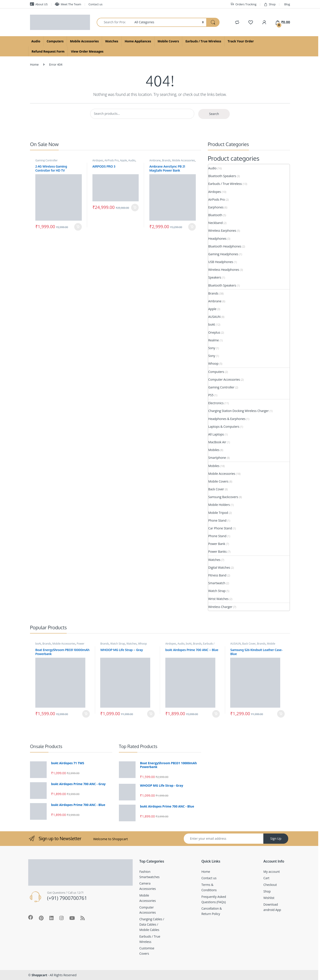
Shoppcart (39, 975)
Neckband (215, 223)
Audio (36, 41)
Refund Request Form (48, 51)
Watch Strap (217, 591)
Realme (214, 340)
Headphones (217, 239)
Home (34, 64)
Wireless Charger (220, 607)
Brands (166, 160)
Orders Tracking (243, 4)
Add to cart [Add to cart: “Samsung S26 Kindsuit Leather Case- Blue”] (281, 714)
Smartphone (217, 458)
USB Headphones (221, 262)
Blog (287, 4)
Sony (212, 348)
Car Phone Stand (220, 528)
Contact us (95, 4)
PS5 (211, 395)
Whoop (213, 363)
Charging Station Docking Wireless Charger (238, 411)
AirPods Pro (112, 160)
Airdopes (98, 160)
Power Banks (217, 551)
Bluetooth (215, 215)
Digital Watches (219, 567)
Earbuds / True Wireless (203, 41)
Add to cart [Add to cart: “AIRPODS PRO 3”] (135, 208)
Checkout (270, 885)
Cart (266, 878)
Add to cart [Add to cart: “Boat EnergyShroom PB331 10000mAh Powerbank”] (86, 714)
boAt (212, 324)
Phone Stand (217, 520)
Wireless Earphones (222, 231)
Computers (55, 41)
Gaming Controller (46, 160)
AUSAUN (214, 317)
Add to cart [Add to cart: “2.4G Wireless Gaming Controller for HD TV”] (78, 227)
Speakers (215, 277)
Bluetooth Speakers (222, 176)
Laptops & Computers (224, 427)
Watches (112, 41)
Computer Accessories (224, 379)
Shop (270, 4)
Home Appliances (138, 41)
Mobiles (214, 450)
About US (39, 4)
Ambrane (155, 160)
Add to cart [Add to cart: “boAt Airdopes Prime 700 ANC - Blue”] (216, 714)
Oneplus (214, 332)
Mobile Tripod (218, 513)
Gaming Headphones (223, 254)
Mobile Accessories (84, 41)
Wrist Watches (218, 599)
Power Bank (217, 544)
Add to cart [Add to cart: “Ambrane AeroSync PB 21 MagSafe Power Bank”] (192, 227)
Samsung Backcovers (223, 497)
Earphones (216, 207)
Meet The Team (68, 4)
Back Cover (216, 489)
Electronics (216, 403)
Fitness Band (217, 575)
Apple (123, 160)
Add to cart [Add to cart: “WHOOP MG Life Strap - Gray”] (151, 714)
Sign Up (276, 838)
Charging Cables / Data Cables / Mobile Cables (152, 924)
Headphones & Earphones (227, 419)
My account (272, 872)
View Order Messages (87, 51)
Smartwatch (217, 583)
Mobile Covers (168, 41)
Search (214, 114)
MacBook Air (217, 442)
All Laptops (216, 434)
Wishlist (269, 898)
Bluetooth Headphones (225, 246)
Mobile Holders (219, 505)
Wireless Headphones (224, 270)
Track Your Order (241, 41)
